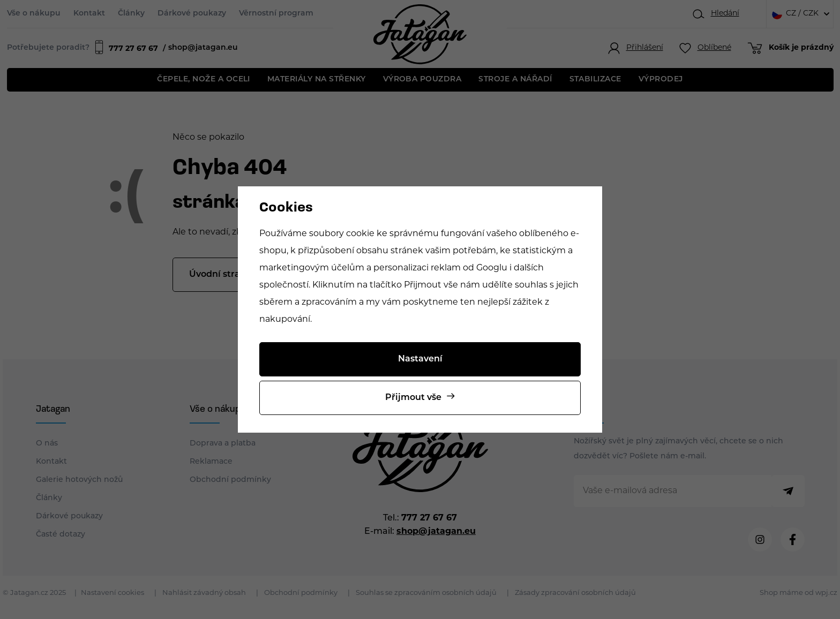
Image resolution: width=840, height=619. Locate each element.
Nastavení (420, 359)
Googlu (492, 268)
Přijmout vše (413, 398)
